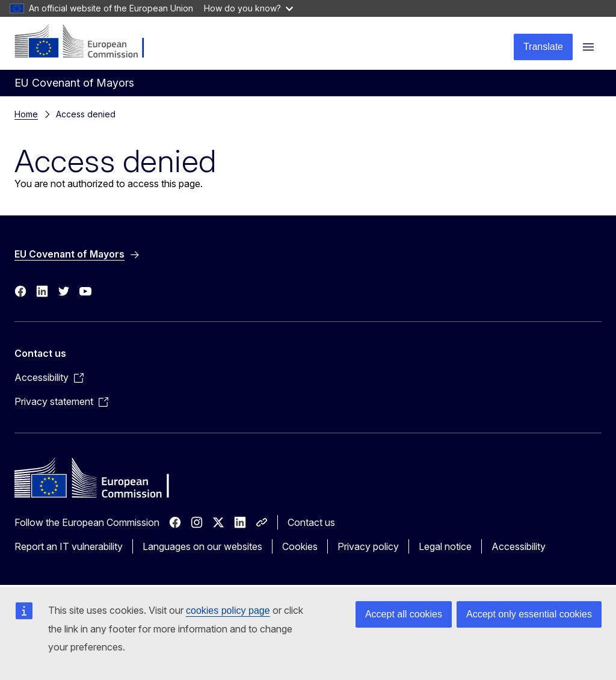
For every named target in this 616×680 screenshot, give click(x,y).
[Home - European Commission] (88, 42)
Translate (543, 47)
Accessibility (519, 546)
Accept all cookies (404, 614)
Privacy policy (368, 546)
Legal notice (445, 546)
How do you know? (248, 8)
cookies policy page (228, 610)
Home (26, 114)
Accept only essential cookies (529, 614)
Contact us (311, 522)
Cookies (300, 546)
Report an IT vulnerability (69, 546)
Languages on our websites (202, 546)
